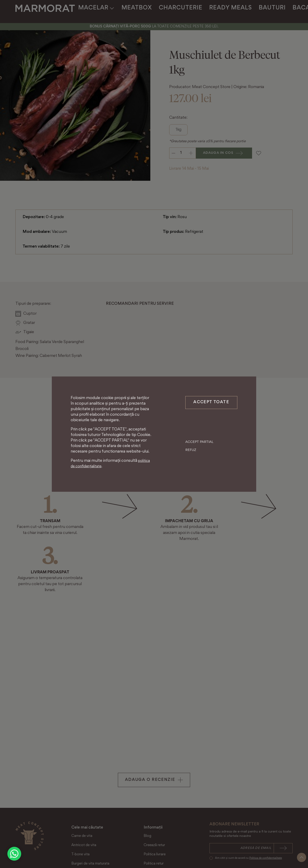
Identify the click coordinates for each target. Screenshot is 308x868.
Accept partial (199, 458)
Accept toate (211, 403)
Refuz (191, 466)
